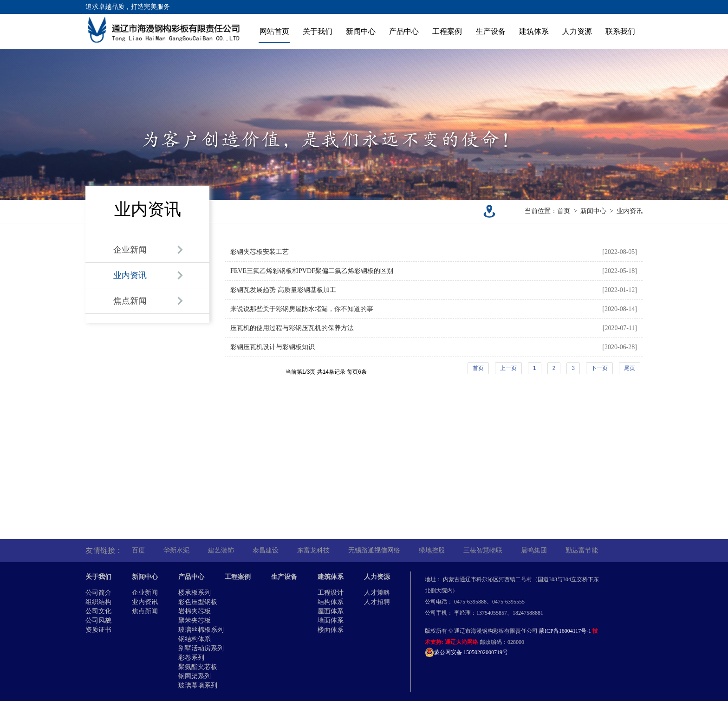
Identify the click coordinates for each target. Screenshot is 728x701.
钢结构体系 (195, 639)
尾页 (630, 368)
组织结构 (98, 602)
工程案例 (447, 31)
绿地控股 (432, 550)
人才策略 (377, 593)
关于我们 (318, 31)
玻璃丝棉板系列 (201, 630)
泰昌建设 (266, 550)
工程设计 (331, 593)
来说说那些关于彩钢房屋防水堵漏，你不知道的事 (302, 309)
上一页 (508, 368)
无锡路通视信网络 (374, 550)
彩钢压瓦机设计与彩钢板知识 (273, 347)
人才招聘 (377, 602)
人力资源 (577, 31)
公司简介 (98, 593)
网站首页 (274, 31)
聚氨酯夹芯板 (198, 667)
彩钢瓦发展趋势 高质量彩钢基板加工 (283, 290)
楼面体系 (331, 630)
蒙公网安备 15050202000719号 (466, 652)
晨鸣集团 (534, 550)
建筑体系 (534, 31)
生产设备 (491, 31)
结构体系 (331, 602)
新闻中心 (361, 31)
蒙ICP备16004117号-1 (565, 631)
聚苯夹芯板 (195, 620)
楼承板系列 (195, 593)
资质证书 (98, 630)
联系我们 (620, 31)
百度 (138, 550)
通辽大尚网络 (461, 642)
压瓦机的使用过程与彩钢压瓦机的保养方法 (292, 328)
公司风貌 (98, 620)
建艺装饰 (221, 550)
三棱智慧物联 (483, 550)
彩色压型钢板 (198, 602)
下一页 (599, 368)
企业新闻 (145, 593)
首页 (564, 211)
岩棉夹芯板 (195, 611)
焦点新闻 (145, 611)
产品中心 (404, 31)
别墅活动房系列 (201, 648)
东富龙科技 (313, 550)
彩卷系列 (191, 658)
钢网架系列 (195, 676)
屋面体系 (331, 611)
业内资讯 (630, 211)
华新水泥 (176, 550)
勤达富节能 (582, 550)
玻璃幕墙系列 (198, 685)
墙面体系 (331, 620)
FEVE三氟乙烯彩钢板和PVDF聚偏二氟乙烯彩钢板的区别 (312, 271)
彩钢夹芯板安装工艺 (260, 252)
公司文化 (98, 611)
